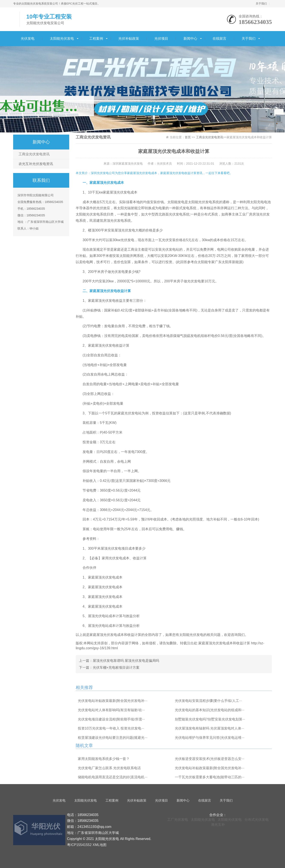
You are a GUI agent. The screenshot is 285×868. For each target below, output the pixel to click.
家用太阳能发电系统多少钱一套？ (104, 759)
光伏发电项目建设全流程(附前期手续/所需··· (111, 719)
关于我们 (261, 4)
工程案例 (96, 39)
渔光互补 (218, 825)
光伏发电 (28, 39)
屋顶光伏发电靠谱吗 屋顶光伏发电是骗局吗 (126, 661)
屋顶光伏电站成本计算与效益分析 (114, 616)
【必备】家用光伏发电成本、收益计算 (117, 558)
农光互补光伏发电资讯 (36, 164)
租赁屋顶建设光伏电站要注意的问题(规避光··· (113, 738)
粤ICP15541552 (79, 845)
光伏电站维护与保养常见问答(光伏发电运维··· (210, 738)
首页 (188, 137)
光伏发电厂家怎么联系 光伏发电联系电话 (109, 768)
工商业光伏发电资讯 (34, 154)
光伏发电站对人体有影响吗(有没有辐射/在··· (111, 710)
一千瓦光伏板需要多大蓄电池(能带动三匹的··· (210, 777)
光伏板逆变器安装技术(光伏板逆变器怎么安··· (210, 759)
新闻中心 (190, 39)
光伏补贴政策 (129, 39)
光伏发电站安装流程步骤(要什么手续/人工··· (208, 701)
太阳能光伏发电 (62, 39)
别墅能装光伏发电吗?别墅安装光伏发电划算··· (210, 719)
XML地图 (99, 845)
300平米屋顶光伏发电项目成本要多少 (117, 548)
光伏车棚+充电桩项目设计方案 (116, 668)
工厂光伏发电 (178, 820)
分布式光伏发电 (257, 820)
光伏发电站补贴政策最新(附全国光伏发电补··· (113, 701)
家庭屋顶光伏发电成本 (105, 577)
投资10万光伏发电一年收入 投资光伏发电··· (111, 728)
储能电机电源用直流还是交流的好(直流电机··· (113, 777)
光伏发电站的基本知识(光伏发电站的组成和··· (210, 710)
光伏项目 (161, 39)
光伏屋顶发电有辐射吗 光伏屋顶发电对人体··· (210, 728)
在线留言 (219, 39)
